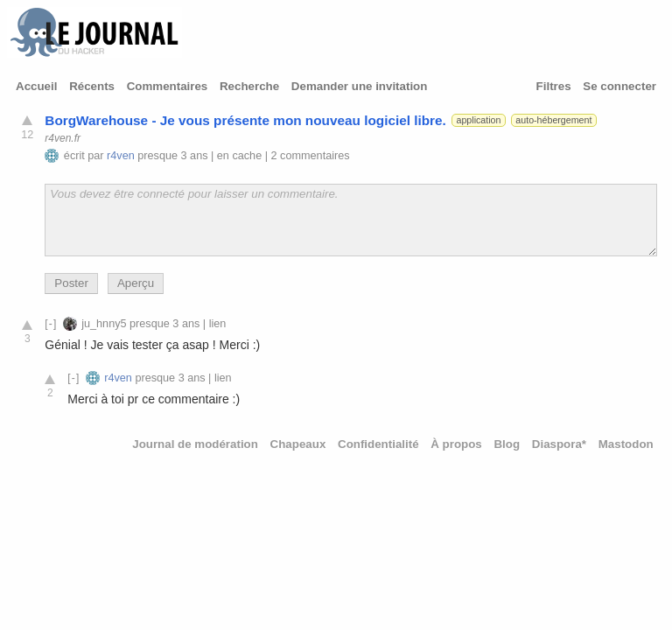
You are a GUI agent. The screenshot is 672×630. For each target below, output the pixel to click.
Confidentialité (378, 444)
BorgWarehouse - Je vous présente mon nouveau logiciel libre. (245, 120)
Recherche (249, 86)
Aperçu (136, 283)
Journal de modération (195, 444)
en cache (239, 156)
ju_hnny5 (104, 324)
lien (218, 324)
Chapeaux (298, 444)
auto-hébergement (553, 120)
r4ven (121, 156)
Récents (92, 86)
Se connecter (619, 86)
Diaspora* (559, 444)
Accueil (36, 86)
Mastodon (626, 444)
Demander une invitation (360, 86)
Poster (71, 283)
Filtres (554, 86)
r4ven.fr (63, 138)
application (478, 120)
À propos (456, 444)
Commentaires (168, 86)
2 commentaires (311, 156)
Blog (507, 444)
